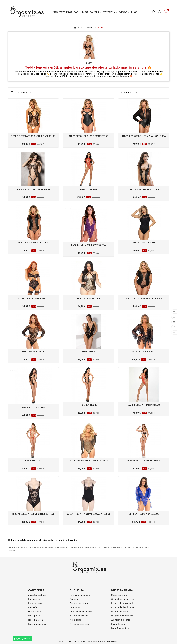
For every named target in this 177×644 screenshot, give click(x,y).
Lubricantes (34, 599)
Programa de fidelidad (122, 616)
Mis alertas (75, 620)
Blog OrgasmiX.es (120, 628)
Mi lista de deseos (79, 616)
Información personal (80, 595)
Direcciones (76, 607)
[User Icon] (160, 12)
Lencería (33, 607)
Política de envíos (120, 612)
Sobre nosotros (119, 595)
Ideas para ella (36, 620)
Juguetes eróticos (37, 595)
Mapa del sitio (118, 624)
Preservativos (35, 603)
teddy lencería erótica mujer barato (37, 547)
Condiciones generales (123, 599)
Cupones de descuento (81, 612)
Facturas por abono (79, 603)
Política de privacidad (122, 603)
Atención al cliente (121, 620)
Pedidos (74, 599)
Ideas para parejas (37, 624)
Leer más (12, 551)
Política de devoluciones (123, 607)
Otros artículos (36, 612)
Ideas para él (35, 616)
